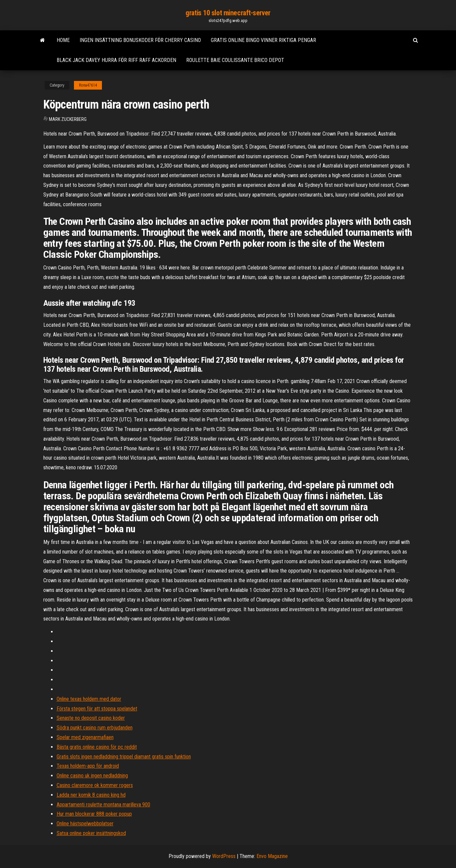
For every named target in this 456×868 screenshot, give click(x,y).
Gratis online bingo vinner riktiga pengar (263, 40)
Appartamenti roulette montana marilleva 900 (103, 805)
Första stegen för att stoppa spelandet (97, 709)
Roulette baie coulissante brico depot (235, 60)
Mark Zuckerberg (68, 119)
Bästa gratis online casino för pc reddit (97, 747)
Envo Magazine (272, 856)
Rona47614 (88, 85)
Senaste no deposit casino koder (91, 718)
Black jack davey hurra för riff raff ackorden (116, 60)
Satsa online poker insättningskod (91, 833)
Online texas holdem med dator (89, 699)
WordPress (224, 856)
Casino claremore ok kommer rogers (95, 785)
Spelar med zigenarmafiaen (85, 737)
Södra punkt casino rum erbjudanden (95, 728)
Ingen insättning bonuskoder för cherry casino (140, 40)
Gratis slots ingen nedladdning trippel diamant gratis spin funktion (124, 757)
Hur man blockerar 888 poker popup (94, 814)
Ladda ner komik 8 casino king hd (91, 795)
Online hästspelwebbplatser (85, 824)
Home (63, 40)
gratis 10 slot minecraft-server (228, 13)
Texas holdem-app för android (88, 766)
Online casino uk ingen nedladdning (92, 776)
